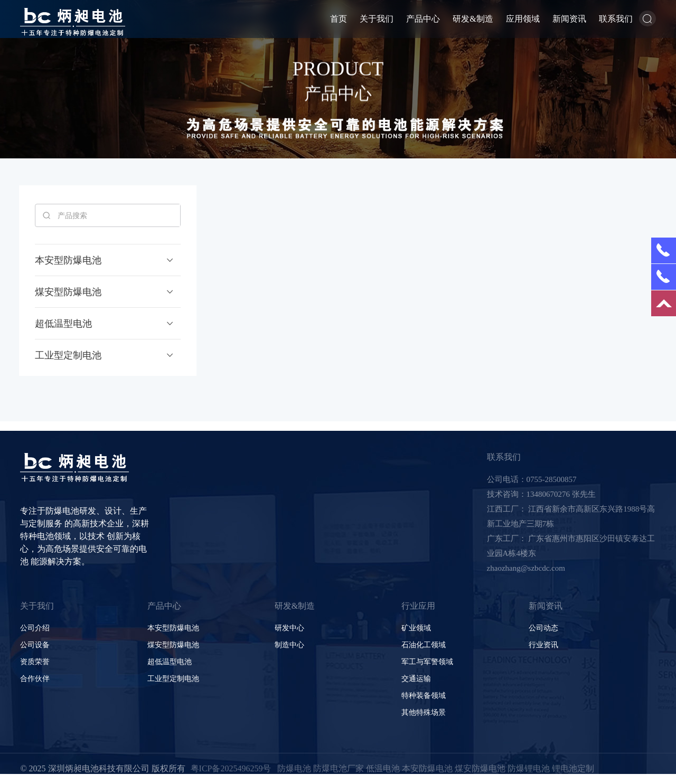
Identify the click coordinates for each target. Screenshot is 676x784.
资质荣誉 (35, 662)
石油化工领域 (424, 645)
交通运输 (416, 679)
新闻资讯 (569, 19)
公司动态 (543, 628)
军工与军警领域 (427, 662)
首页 (339, 19)
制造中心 (289, 645)
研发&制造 (473, 19)
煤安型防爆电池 (173, 645)
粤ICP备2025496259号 (231, 768)
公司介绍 (35, 628)
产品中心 (423, 19)
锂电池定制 (573, 768)
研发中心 (289, 628)
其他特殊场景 (424, 712)
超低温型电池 (170, 662)
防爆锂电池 (529, 768)
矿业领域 (416, 628)
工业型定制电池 (173, 679)
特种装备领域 (424, 696)
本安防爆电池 (427, 768)
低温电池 (383, 768)
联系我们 (616, 19)
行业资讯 (543, 645)
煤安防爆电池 (480, 768)
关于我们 (377, 19)
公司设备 (35, 645)
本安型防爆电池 (173, 628)
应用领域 (523, 19)
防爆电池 (294, 768)
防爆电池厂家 (339, 768)
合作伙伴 (35, 679)
